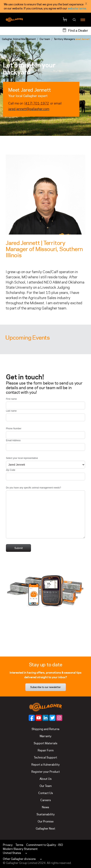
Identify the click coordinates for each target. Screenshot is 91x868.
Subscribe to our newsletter (45, 687)
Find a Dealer (78, 31)
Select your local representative (22, 458)
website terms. (77, 8)
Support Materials (45, 743)
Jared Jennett (82, 39)
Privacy (8, 845)
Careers (46, 800)
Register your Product (46, 772)
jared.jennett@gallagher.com (29, 109)
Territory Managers (64, 39)
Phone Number (14, 429)
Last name (11, 411)
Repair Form (46, 750)
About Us (46, 779)
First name (11, 399)
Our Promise (46, 821)
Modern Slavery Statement (20, 849)
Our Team (46, 786)
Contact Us (46, 793)
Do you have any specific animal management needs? (33, 488)
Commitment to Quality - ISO (45, 845)
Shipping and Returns (45, 729)
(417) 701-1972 (37, 103)
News (45, 807)
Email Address (13, 440)
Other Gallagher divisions (19, 859)
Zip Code (11, 470)
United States (12, 853)
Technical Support (45, 757)
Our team (45, 39)
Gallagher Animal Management (19, 39)
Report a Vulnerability (45, 765)
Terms (19, 845)
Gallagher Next (45, 829)
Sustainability (46, 814)
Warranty (45, 736)
